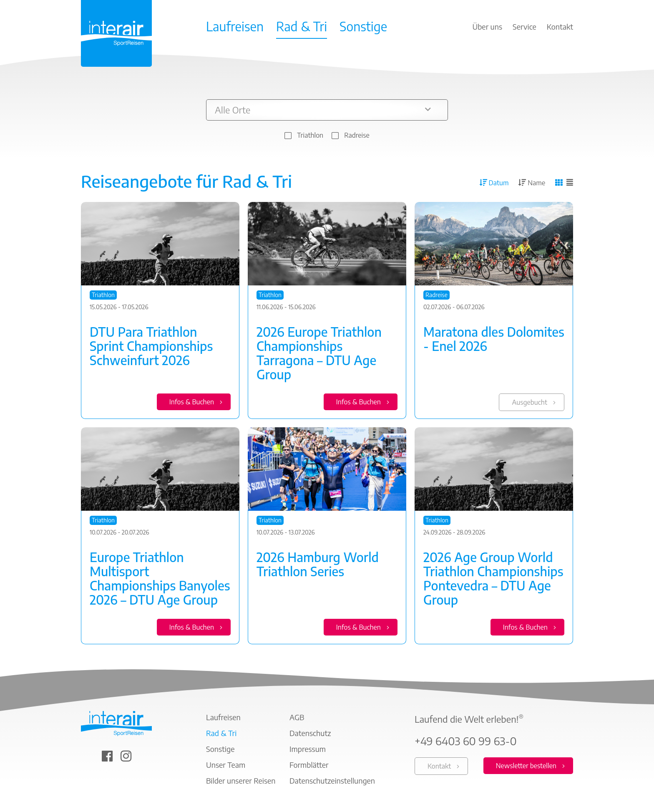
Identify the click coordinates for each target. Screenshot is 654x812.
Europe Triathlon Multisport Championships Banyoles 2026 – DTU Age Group (160, 579)
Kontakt (439, 767)
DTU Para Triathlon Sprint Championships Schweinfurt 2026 (151, 346)
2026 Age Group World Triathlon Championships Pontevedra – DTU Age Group (493, 579)
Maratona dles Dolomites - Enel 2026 (494, 339)
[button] (327, 110)
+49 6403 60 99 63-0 (466, 742)
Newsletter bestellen (526, 767)
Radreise (357, 135)
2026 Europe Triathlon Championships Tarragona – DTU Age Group (319, 353)
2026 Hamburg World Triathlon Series (318, 565)
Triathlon (310, 135)
